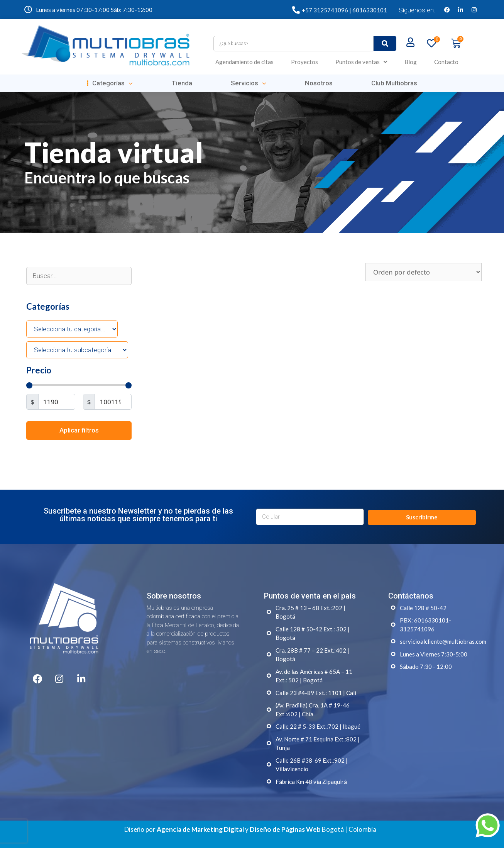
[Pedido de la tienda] (424, 272)
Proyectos (304, 62)
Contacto (446, 62)
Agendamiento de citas (244, 62)
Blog (411, 62)
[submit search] (385, 43)
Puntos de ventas (361, 62)
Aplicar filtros (79, 430)
